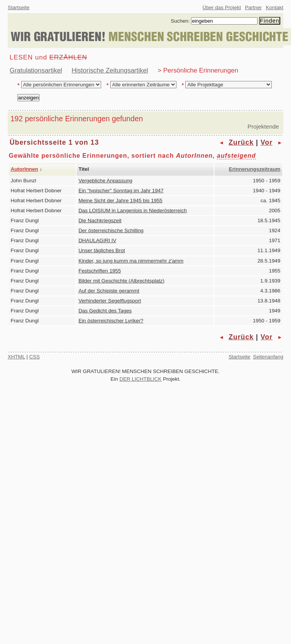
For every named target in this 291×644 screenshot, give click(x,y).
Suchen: (180, 21)
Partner (253, 7)
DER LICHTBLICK (141, 379)
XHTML (16, 357)
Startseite (19, 7)
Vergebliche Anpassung (105, 181)
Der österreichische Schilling (111, 230)
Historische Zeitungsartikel (110, 70)
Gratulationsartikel (36, 70)
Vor (267, 142)
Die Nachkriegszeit (100, 220)
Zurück (241, 142)
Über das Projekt (222, 7)
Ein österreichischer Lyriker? (111, 321)
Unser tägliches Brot (102, 250)
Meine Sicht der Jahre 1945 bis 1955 (120, 201)
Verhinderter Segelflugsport (110, 301)
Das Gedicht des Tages (105, 311)
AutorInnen (25, 169)
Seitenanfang (268, 357)
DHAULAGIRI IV (97, 240)
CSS (35, 357)
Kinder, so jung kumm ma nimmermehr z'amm (131, 261)
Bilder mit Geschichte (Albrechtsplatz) (121, 281)
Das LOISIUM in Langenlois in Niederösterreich (133, 211)
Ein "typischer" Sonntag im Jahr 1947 (121, 191)
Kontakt (275, 7)
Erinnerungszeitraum (254, 169)
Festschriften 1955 (100, 271)
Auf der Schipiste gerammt (109, 291)
